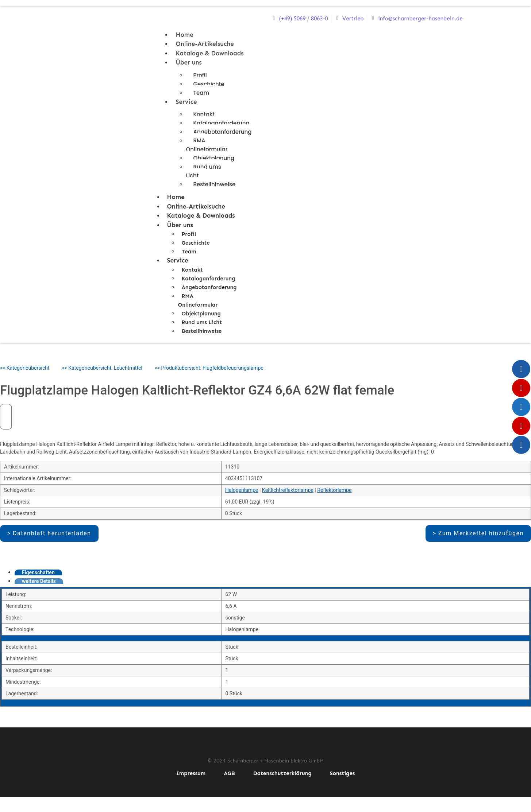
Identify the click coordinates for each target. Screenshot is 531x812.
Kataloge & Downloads (210, 53)
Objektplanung (214, 158)
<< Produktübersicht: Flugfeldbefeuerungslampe (209, 368)
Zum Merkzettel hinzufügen (481, 533)
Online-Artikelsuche (205, 44)
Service (186, 102)
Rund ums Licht (204, 171)
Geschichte (209, 84)
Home (185, 35)
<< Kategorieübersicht (25, 368)
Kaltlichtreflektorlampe (288, 490)
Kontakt (204, 114)
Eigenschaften (38, 572)
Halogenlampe (242, 490)
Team (201, 93)
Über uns (189, 62)
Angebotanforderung (223, 132)
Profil (200, 75)
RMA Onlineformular (207, 145)
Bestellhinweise (215, 184)
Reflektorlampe (334, 490)
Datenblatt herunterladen (52, 533)
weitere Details (39, 581)
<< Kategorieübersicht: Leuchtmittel (102, 368)
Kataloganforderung (222, 123)
